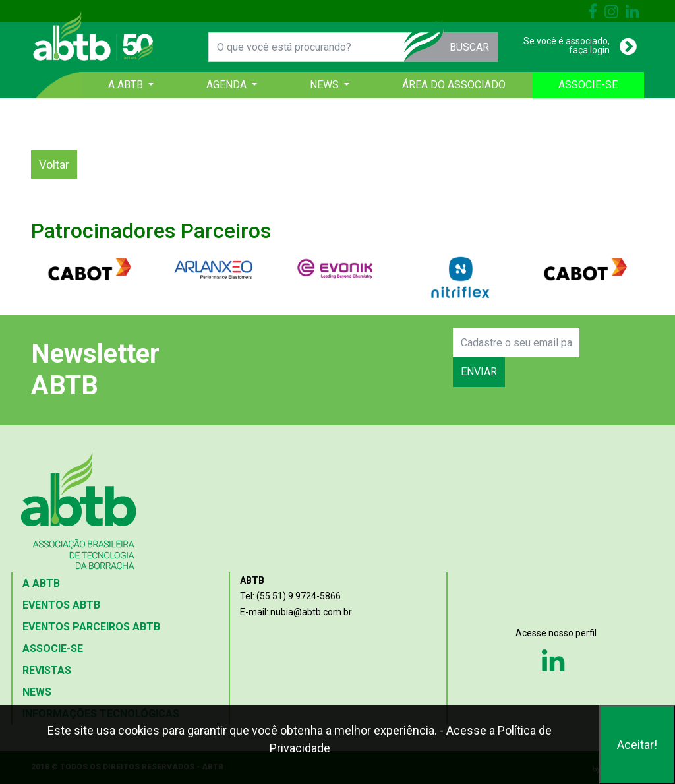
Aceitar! (637, 745)
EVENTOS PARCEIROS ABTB (91, 627)
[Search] (516, 343)
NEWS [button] (326, 85)
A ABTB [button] (127, 85)
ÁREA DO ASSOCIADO (454, 85)
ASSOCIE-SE (588, 85)
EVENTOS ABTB (61, 605)
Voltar (54, 165)
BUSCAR (469, 47)
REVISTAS (47, 670)
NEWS (37, 692)
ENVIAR (479, 372)
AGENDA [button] (228, 85)
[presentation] (352, 357)
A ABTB (41, 583)
